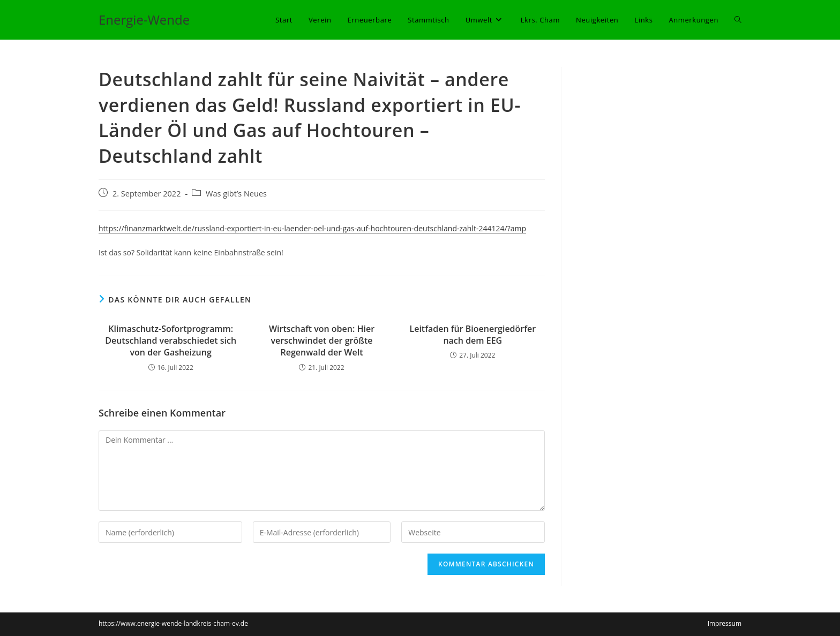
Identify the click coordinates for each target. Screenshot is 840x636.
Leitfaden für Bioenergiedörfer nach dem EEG (472, 335)
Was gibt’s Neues (236, 194)
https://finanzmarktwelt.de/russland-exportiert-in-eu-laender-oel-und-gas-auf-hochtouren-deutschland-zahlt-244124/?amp (312, 228)
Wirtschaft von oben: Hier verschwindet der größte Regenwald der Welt (322, 341)
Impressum (725, 623)
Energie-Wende (144, 20)
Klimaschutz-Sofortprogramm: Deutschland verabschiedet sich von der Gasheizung (171, 341)
